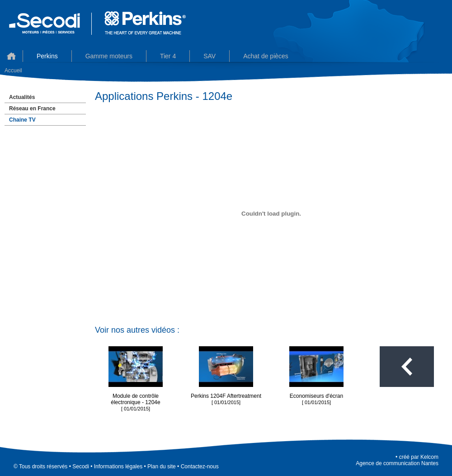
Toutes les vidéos (407, 367)
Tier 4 (168, 56)
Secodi (81, 467)
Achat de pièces (266, 56)
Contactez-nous (200, 467)
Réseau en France (32, 108)
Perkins (47, 56)
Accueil (11, 56)
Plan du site (162, 467)
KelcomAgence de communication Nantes (397, 460)
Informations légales (118, 467)
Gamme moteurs (109, 56)
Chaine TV (22, 120)
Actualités (22, 97)
